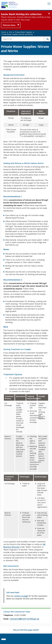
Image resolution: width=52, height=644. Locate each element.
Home (4, 32)
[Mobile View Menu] (49, 4)
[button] (49, 14)
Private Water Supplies (24, 32)
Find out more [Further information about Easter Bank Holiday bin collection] (9, 25)
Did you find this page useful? (26, 630)
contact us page (21, 596)
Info (10, 32)
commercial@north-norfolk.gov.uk (24, 619)
